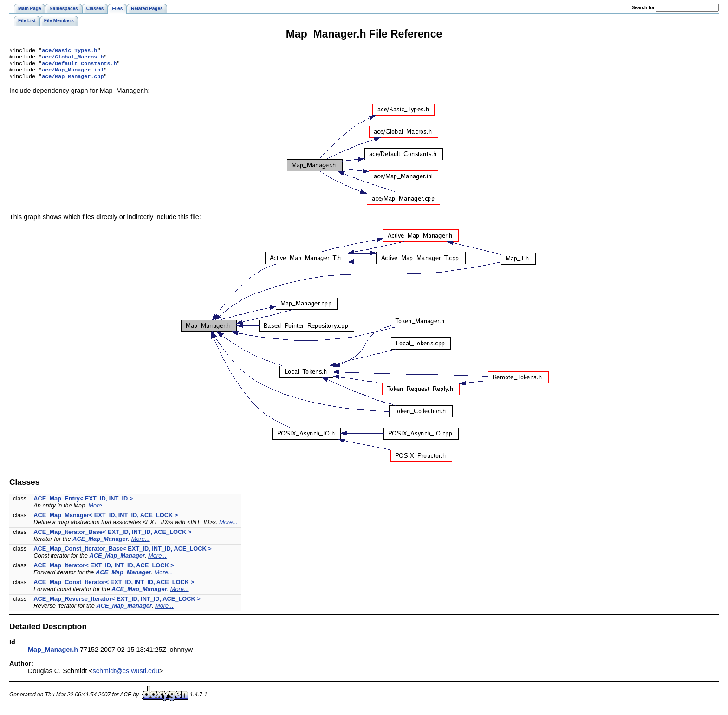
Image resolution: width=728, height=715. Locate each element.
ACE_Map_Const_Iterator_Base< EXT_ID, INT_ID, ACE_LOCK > (123, 553)
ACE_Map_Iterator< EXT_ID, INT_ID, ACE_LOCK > (104, 570)
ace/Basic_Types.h (69, 51)
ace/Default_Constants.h (79, 66)
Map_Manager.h (53, 654)
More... (97, 510)
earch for (643, 8)
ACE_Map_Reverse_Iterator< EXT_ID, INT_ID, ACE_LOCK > (117, 603)
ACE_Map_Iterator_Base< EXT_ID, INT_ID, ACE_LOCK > (112, 536)
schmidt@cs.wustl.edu (126, 676)
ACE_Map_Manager (100, 543)
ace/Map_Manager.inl (73, 73)
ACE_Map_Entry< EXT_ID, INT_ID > (83, 503)
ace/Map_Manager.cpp (73, 81)
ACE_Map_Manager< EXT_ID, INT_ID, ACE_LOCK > (106, 520)
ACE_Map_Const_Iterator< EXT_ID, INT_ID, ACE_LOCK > (114, 587)
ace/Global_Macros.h (73, 58)
